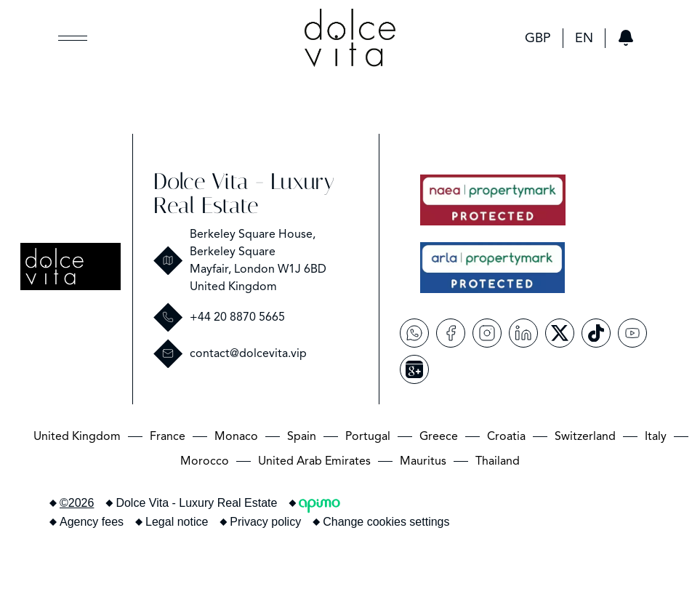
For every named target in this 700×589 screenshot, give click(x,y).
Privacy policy (265, 522)
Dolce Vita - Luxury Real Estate (244, 193)
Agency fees (92, 522)
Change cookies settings (386, 522)
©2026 (77, 503)
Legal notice (177, 522)
